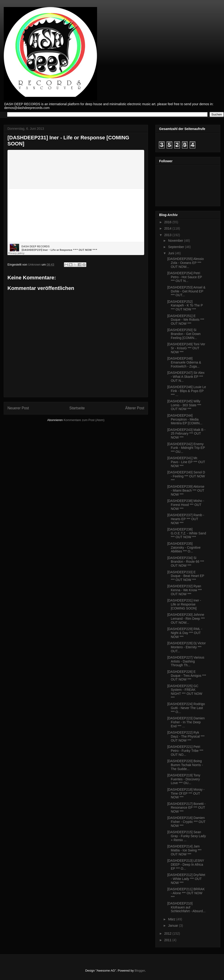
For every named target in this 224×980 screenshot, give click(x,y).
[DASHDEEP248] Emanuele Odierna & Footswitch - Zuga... (184, 362)
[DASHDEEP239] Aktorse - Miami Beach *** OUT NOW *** (186, 490)
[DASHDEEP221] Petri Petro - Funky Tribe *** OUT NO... (185, 751)
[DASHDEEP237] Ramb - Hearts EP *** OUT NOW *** (186, 519)
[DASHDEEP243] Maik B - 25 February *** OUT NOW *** (186, 434)
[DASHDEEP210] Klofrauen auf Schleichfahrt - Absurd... (186, 907)
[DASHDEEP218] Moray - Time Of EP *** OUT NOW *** (186, 793)
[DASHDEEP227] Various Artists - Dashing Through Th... (186, 661)
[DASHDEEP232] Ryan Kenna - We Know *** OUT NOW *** (185, 590)
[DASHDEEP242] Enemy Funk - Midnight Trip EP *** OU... (186, 448)
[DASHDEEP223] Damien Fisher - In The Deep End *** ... (186, 722)
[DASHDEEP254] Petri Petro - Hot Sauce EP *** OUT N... (185, 277)
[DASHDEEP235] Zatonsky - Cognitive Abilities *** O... (184, 548)
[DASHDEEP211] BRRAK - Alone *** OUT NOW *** (186, 893)
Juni (171, 253)
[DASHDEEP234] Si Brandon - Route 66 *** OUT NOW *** (186, 562)
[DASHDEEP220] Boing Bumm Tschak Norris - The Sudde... (185, 765)
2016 (168, 222)
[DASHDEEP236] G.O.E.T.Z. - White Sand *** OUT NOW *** (187, 533)
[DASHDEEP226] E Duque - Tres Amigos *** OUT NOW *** (187, 676)
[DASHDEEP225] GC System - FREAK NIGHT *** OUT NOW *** (185, 692)
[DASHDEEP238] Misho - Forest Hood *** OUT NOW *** (186, 505)
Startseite (77, 408)
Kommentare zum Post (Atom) (84, 420)
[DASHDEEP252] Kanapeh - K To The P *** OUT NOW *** (185, 306)
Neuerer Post (18, 408)
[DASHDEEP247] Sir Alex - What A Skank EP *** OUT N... (186, 377)
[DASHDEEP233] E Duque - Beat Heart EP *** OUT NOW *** (186, 576)
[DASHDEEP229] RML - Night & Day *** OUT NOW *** (185, 633)
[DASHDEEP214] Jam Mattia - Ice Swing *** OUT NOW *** (184, 850)
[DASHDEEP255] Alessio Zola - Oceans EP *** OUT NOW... (185, 263)
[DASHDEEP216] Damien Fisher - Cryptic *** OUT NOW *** (186, 822)
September (176, 247)
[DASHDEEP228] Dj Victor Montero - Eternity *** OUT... (187, 647)
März (172, 919)
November (176, 241)
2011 (168, 940)
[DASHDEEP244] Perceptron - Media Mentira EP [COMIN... (185, 419)
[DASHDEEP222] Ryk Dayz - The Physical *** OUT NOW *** (186, 736)
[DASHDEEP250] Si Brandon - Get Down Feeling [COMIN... (184, 334)
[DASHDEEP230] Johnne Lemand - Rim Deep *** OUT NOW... (186, 619)
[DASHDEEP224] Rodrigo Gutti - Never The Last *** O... (186, 708)
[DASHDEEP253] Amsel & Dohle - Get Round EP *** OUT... (186, 291)
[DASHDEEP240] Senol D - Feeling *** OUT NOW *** (186, 476)
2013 (168, 235)
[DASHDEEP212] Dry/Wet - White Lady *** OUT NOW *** (186, 879)
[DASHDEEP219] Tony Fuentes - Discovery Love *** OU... (184, 779)
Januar (173, 926)
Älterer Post (135, 408)
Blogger (140, 971)
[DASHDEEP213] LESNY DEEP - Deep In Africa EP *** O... (186, 865)
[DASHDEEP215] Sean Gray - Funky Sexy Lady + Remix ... (187, 836)
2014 (168, 228)
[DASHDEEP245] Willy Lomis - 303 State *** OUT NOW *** (184, 405)
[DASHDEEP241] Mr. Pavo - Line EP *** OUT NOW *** (186, 462)
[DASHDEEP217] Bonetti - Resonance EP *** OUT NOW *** (186, 808)
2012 (168, 933)
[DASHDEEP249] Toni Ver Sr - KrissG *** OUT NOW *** (186, 348)
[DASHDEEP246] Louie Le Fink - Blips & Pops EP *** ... (187, 391)
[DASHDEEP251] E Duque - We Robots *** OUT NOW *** (186, 320)
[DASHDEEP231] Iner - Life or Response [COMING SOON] (184, 604)
